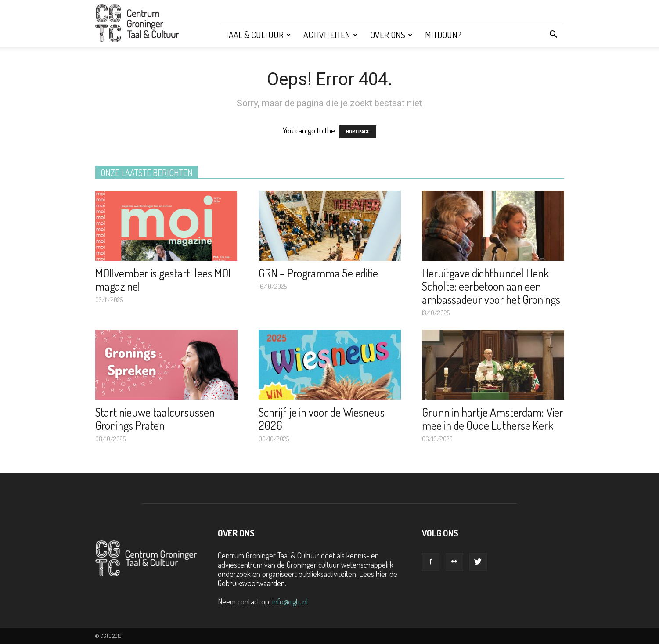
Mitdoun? (443, 35)
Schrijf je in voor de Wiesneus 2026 (322, 419)
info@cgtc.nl (290, 601)
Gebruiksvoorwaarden (251, 583)
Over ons (391, 35)
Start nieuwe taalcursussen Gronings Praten (155, 419)
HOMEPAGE (358, 132)
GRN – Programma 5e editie (318, 273)
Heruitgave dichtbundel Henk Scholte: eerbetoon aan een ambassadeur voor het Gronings (491, 286)
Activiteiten (330, 35)
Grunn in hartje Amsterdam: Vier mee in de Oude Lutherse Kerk (493, 419)
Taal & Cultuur (258, 35)
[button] (554, 35)
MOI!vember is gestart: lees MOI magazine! (163, 279)
